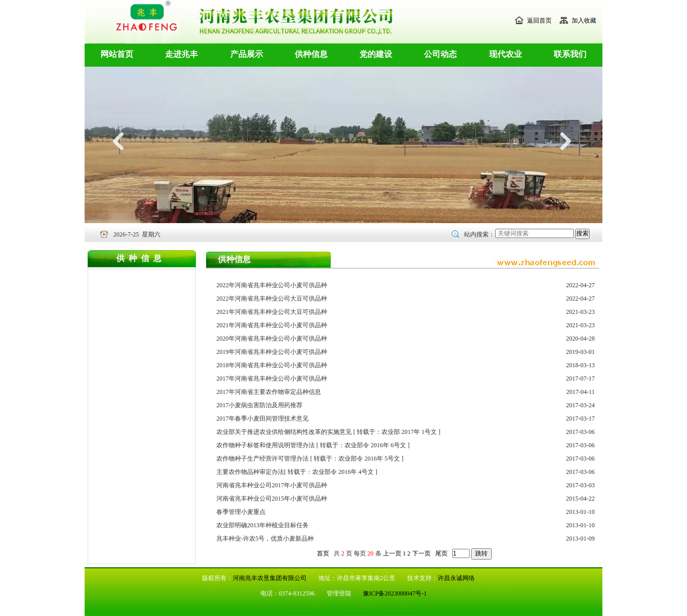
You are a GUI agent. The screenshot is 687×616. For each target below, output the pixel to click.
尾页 (441, 553)
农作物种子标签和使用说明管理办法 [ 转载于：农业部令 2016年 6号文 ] (313, 445)
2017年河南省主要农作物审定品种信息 (269, 392)
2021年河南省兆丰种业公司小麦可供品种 (272, 325)
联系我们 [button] (570, 54)
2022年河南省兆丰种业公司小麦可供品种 (272, 285)
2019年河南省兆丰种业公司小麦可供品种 (272, 352)
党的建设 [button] (376, 54)
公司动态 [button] (440, 54)
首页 (323, 553)
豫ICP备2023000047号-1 (395, 593)
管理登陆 (340, 593)
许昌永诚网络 (456, 578)
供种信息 (141, 258)
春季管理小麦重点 (241, 512)
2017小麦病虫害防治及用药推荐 (259, 405)
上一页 (392, 553)
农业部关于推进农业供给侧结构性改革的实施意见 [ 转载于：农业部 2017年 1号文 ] (328, 432)
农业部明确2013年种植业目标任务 (262, 525)
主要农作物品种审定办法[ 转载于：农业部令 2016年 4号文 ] (297, 472)
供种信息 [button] (311, 54)
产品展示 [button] (247, 54)
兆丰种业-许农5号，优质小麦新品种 (265, 539)
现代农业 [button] (506, 54)
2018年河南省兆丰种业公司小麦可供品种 (272, 365)
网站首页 (117, 54)
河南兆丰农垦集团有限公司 (270, 578)
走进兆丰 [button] (181, 54)
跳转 (481, 553)
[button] (119, 190)
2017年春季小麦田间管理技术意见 (262, 419)
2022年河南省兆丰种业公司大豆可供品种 (272, 299)
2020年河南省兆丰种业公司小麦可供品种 (272, 339)
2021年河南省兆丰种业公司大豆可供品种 (272, 312)
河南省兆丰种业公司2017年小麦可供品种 (272, 485)
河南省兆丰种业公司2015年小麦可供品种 (272, 499)
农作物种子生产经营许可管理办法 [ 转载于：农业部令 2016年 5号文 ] (310, 459)
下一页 (421, 553)
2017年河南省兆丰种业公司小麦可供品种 (272, 379)
